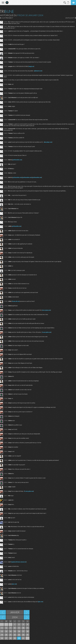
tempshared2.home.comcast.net (19, 562)
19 (2, 635)
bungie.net (31, 66)
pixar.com (14, 584)
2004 (15, 617)
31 (23, 638)
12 (2, 631)
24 (23, 635)
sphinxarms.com (38, 71)
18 (28, 631)
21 (10, 635)
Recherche (65, 3)
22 (15, 635)
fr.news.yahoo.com (47, 332)
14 (10, 631)
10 (23, 628)
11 (28, 628)
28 (10, 638)
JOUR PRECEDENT (7, 18)
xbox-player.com (48, 142)
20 (6, 635)
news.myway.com (46, 310)
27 (6, 638)
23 (19, 635)
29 (15, 638)
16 (19, 631)
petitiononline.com (17, 160)
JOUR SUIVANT (70, 18)
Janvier (15, 612)
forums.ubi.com (16, 301)
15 (15, 631)
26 (2, 638)
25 (28, 635)
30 (19, 638)
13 (6, 631)
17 (23, 631)
